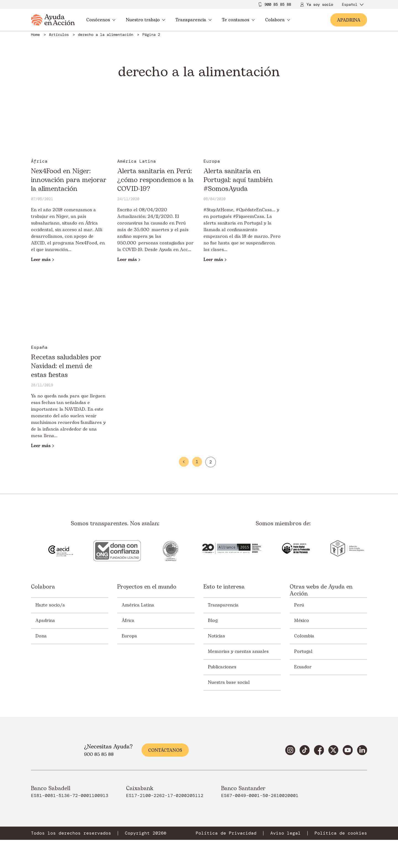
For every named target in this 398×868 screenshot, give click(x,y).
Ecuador (303, 667)
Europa (129, 636)
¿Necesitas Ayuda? (108, 747)
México (302, 621)
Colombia (304, 636)
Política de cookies (341, 833)
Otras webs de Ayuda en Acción (321, 590)
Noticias (216, 636)
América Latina (138, 605)
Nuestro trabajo (146, 20)
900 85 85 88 (278, 4)
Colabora (278, 20)
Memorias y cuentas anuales (238, 651)
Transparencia (194, 20)
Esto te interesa (224, 587)
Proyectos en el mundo (147, 587)
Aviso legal (286, 833)
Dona (41, 636)
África (128, 621)
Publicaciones (222, 667)
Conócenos (101, 20)
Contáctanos (165, 750)
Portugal (303, 651)
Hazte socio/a (50, 605)
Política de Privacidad (226, 833)
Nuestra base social (229, 682)
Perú (299, 605)
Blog (213, 621)
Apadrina (45, 621)
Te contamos (238, 20)
